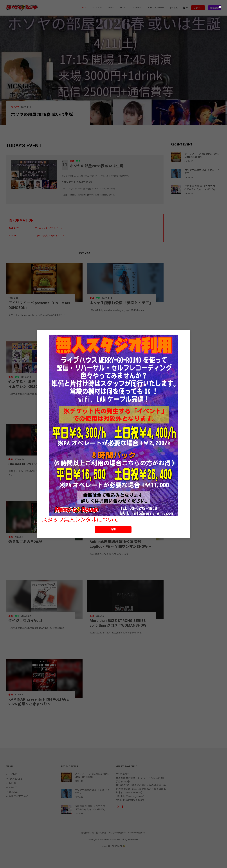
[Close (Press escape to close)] (220, 7)
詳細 (113, 529)
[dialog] (113, 434)
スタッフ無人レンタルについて (80, 520)
